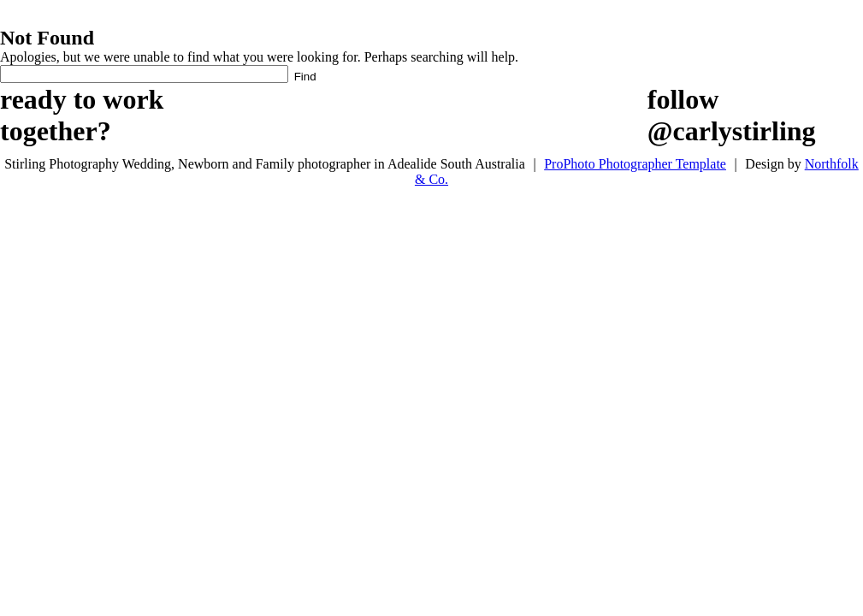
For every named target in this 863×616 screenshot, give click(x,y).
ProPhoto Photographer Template (635, 164)
